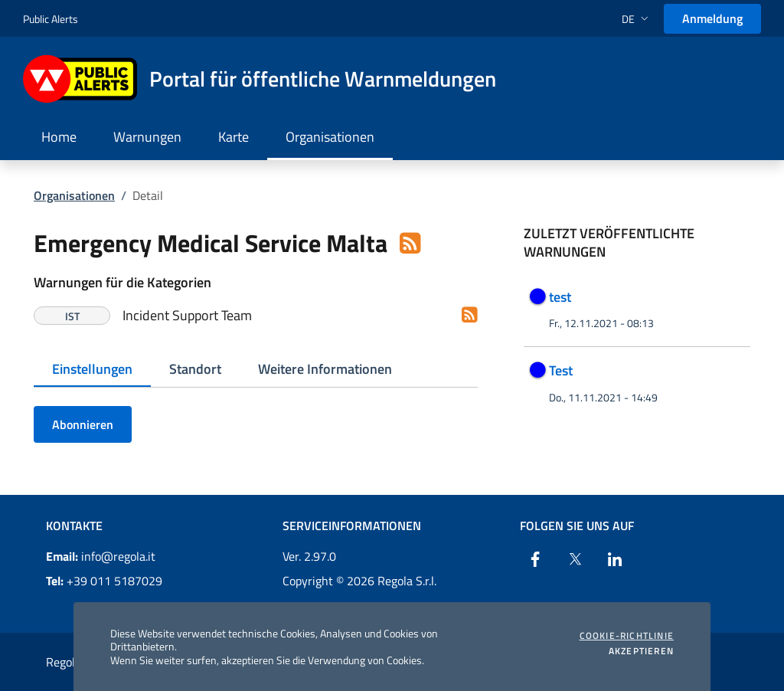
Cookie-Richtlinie (627, 636)
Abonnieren (83, 424)
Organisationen (74, 195)
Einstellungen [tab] (92, 369)
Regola (64, 662)
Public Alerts (51, 19)
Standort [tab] (195, 369)
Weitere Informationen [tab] (325, 369)
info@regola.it (101, 556)
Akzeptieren (641, 651)
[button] (637, 19)
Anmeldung (712, 18)
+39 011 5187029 (104, 581)
